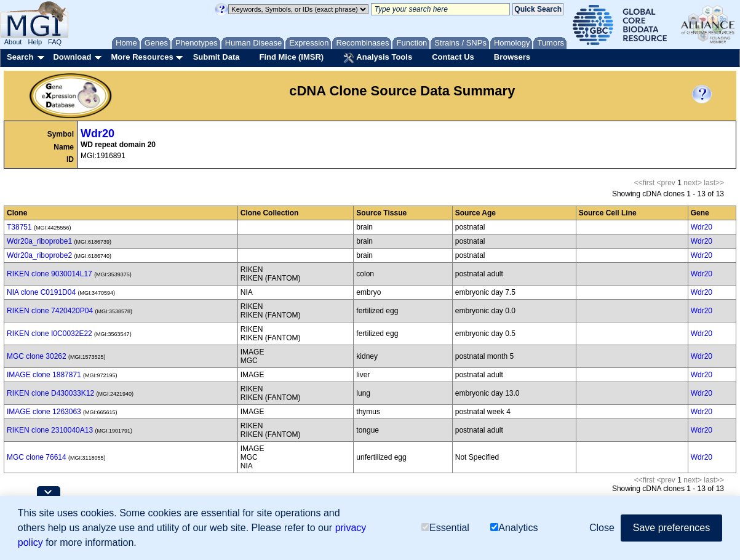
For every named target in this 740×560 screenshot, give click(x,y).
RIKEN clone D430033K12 (50, 393)
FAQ (55, 42)
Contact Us (453, 57)
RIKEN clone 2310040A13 (50, 430)
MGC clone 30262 (37, 356)
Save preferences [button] (671, 528)
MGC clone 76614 (37, 457)
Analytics (514, 528)
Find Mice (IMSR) (291, 57)
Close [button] (602, 528)
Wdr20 (97, 134)
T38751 (19, 227)
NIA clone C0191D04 (41, 292)
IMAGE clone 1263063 (44, 412)
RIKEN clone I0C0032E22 (50, 334)
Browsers (512, 57)
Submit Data (217, 57)
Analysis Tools (378, 58)
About (13, 42)
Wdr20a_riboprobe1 (39, 241)
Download (72, 57)
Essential (445, 528)
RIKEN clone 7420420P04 (50, 311)
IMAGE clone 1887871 (44, 375)
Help (35, 42)
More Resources (142, 57)
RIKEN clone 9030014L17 (50, 274)
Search (20, 57)
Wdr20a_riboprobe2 (39, 255)
